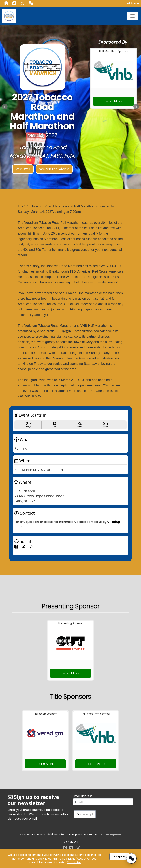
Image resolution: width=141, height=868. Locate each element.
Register (23, 169)
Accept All (119, 856)
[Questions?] (31, 3)
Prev (5, 107)
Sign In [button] (133, 3)
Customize (74, 862)
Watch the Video (54, 169)
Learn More (114, 101)
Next (136, 107)
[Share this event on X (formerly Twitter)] (23, 547)
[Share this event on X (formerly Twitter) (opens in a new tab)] (22, 4)
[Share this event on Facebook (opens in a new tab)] (14, 4)
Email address (83, 796)
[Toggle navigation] (133, 16)
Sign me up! (85, 814)
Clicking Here (112, 835)
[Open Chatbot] (131, 858)
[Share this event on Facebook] (16, 547)
